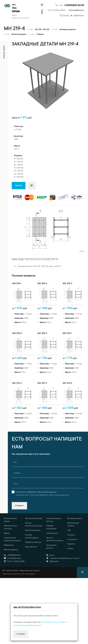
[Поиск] (82, 583)
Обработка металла (33, 553)
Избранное (52, 572)
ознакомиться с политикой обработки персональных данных (42, 506)
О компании (72, 550)
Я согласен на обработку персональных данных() (42, 504)
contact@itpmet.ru (76, 10)
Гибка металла (52, 544)
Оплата (70, 559)
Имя (15, 473)
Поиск (50, 566)
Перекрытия (9, 556)
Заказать (19, 185)
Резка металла (31, 557)
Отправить (19, 516)
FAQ (69, 541)
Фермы (7, 544)
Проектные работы (33, 541)
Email (15, 494)
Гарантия (71, 554)
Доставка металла (75, 529)
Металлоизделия (11, 560)
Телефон (17, 483)
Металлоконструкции (34, 529)
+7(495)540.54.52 (74, 5)
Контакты (71, 545)
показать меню (4, 52)
